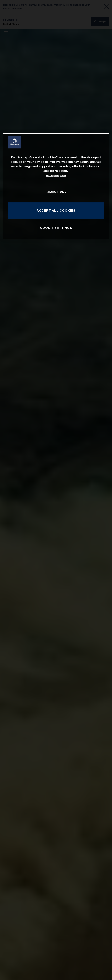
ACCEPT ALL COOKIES (56, 210)
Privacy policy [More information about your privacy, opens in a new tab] (52, 176)
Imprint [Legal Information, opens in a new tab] (63, 176)
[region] (56, 186)
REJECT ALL (56, 192)
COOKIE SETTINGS (56, 228)
